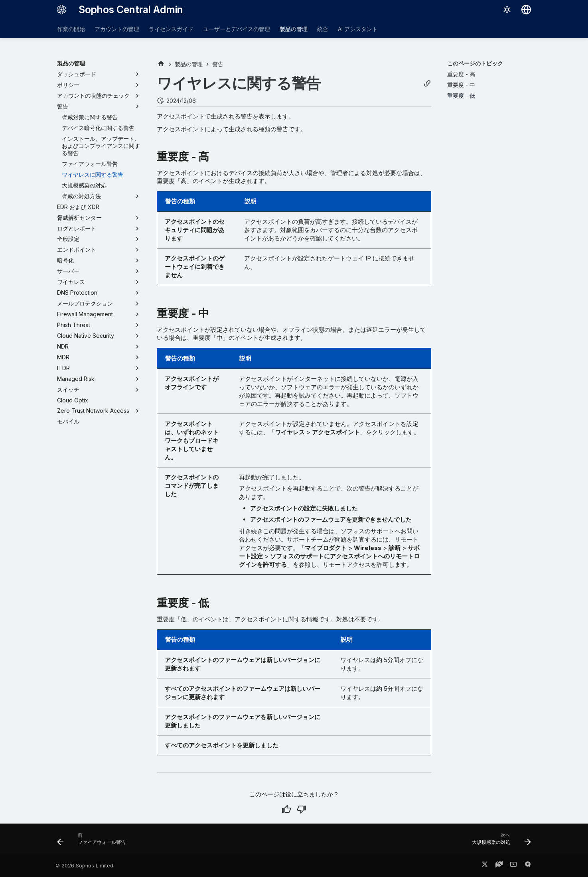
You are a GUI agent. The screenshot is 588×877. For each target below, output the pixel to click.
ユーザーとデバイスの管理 (237, 29)
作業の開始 (71, 29)
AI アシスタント (358, 29)
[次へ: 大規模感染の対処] (499, 842)
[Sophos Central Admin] (61, 10)
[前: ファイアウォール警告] (94, 842)
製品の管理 (294, 29)
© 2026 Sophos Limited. (85, 866)
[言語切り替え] (526, 10)
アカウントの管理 (117, 29)
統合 (323, 29)
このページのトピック (475, 63)
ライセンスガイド (171, 29)
